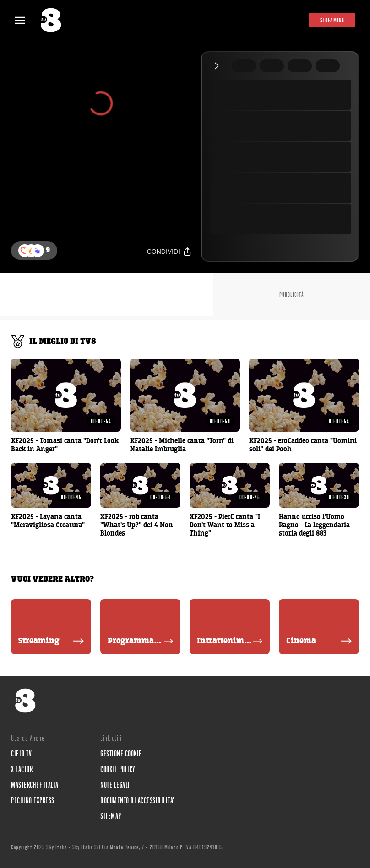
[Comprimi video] (219, 66)
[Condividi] (169, 251)
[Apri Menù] (26, 20)
